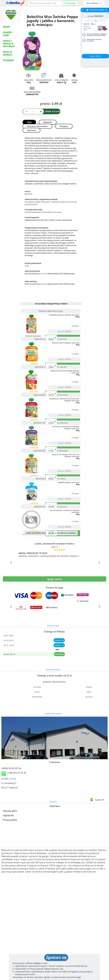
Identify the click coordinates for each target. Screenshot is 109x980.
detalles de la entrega (53, 803)
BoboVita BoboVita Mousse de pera (51, 585)
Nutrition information (37, 126)
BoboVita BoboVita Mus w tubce (51, 546)
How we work (10, 900)
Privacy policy (10, 909)
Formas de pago (53, 715)
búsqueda (70, 3)
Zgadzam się (56, 957)
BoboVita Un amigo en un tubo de (51, 389)
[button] (11, 658)
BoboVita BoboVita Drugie (51, 311)
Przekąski (8, 60)
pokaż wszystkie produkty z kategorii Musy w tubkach (51, 622)
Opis (29, 122)
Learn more (95, 56)
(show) (12, 868)
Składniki (48, 122)
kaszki (6, 27)
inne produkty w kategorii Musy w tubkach (51, 304)
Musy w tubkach (7, 53)
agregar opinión (55, 669)
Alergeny (64, 126)
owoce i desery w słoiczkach (9, 43)
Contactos (53, 891)
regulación (8, 905)
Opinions (31, 130)
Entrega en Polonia (53, 759)
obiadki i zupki (8, 34)
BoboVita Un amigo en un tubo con (51, 350)
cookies (37, 963)
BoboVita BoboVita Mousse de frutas (51, 428)
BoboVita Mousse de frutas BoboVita (51, 467)
